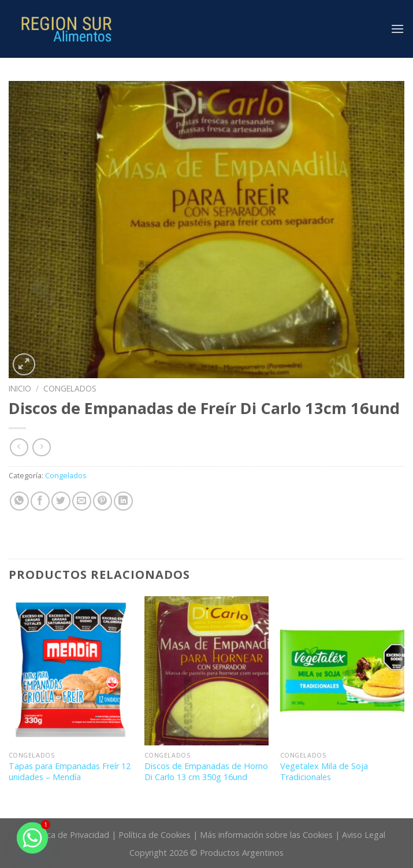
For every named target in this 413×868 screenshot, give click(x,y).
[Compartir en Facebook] (40, 501)
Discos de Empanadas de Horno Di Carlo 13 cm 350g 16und (206, 772)
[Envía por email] (82, 501)
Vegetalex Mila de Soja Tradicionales (324, 772)
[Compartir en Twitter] (61, 501)
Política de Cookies (155, 835)
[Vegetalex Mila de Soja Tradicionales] (342, 671)
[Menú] (397, 29)
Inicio (20, 388)
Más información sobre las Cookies (266, 835)
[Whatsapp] (32, 838)
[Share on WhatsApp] (19, 501)
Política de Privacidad (68, 835)
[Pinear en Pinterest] (103, 501)
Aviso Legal (364, 835)
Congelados (70, 388)
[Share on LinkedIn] (123, 501)
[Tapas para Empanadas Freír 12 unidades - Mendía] (71, 671)
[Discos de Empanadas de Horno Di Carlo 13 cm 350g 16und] (207, 671)
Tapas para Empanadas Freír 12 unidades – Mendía (70, 772)
